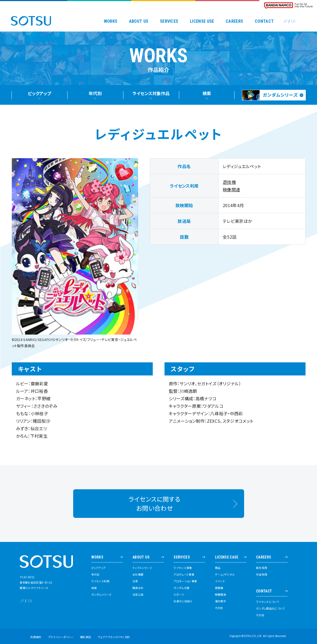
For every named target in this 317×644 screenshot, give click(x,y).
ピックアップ (99, 568)
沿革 (135, 581)
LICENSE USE (202, 21)
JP (285, 21)
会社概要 (138, 575)
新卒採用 (262, 568)
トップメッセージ (142, 568)
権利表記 (86, 637)
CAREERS (234, 21)
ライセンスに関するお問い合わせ (154, 508)
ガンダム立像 (181, 588)
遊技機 (229, 183)
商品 (218, 568)
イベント (220, 581)
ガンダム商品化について (271, 608)
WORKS (111, 21)
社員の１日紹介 (183, 601)
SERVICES (169, 21)
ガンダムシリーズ (101, 595)
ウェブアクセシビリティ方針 (114, 637)
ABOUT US (139, 21)
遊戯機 (219, 588)
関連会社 (138, 588)
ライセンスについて (268, 602)
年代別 (95, 575)
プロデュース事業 (184, 575)
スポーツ (179, 595)
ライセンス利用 (100, 581)
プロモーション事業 (185, 581)
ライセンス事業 (183, 568)
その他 (219, 608)
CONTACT (264, 21)
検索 (94, 588)
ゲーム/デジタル (225, 575)
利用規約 (36, 637)
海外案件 (220, 601)
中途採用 (262, 575)
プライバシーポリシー (61, 637)
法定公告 (138, 595)
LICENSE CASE (227, 557)
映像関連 (231, 191)
